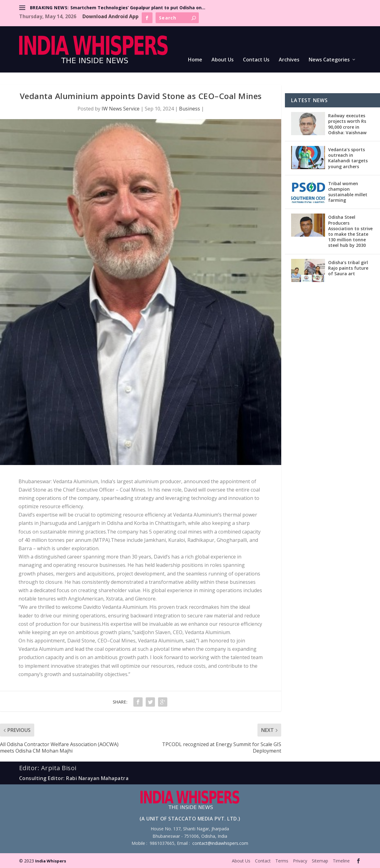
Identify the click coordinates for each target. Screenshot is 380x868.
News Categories (329, 60)
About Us (223, 60)
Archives (289, 60)
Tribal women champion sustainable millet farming (348, 192)
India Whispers (51, 861)
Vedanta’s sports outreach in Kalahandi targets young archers (348, 158)
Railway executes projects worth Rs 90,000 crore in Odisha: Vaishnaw (347, 124)
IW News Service (121, 109)
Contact (263, 861)
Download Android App (111, 16)
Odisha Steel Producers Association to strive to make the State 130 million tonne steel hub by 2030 (350, 231)
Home (195, 60)
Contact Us (256, 60)
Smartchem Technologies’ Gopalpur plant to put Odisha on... (138, 8)
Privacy (300, 861)
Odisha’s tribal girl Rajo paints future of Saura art (348, 268)
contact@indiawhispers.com (220, 843)
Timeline (341, 861)
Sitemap (320, 861)
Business (190, 109)
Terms (282, 861)
